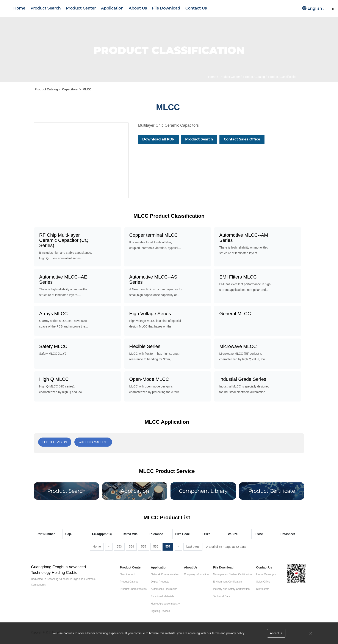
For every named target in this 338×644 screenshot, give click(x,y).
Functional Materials (162, 596)
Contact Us (196, 8)
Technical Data (221, 596)
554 (131, 546)
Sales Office (263, 582)
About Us (138, 8)
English (313, 8)
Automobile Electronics (164, 589)
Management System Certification (232, 574)
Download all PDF (158, 139)
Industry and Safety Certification (231, 589)
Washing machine (93, 442)
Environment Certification (227, 582)
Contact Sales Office (242, 139)
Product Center (81, 8)
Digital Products (160, 582)
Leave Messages (266, 574)
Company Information (196, 574)
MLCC (87, 89)
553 (119, 546)
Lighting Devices (160, 611)
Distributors (263, 589)
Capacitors (70, 89)
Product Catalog (254, 77)
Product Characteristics (133, 589)
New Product (127, 574)
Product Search (46, 8)
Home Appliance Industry (165, 604)
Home (19, 8)
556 (156, 546)
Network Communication (165, 574)
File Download (166, 8)
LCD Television (55, 442)
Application (112, 8)
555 (143, 546)
